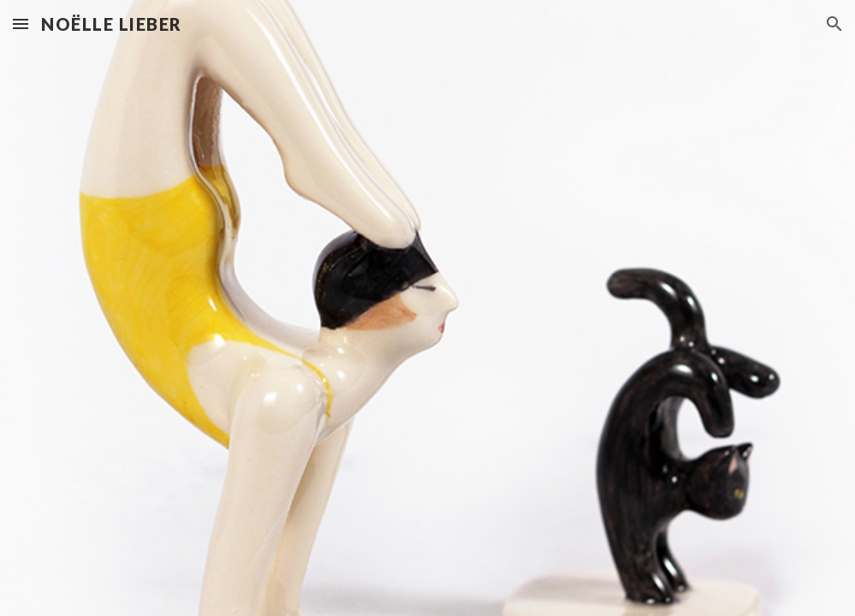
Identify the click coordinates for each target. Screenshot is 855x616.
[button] (21, 24)
